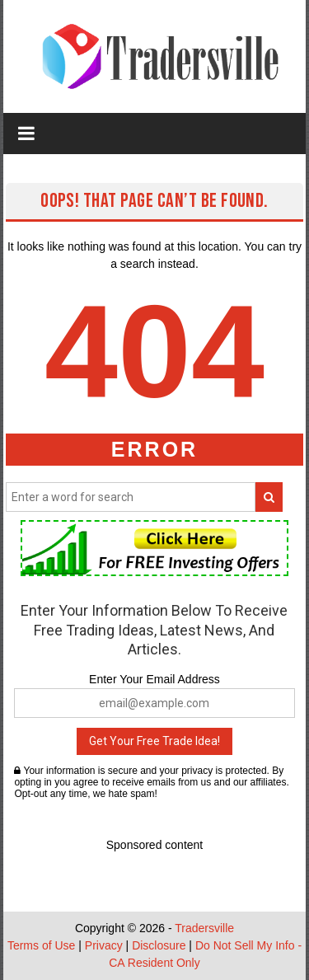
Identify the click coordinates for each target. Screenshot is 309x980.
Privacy (104, 945)
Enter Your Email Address (154, 679)
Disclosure (159, 945)
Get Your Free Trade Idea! (154, 741)
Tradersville (204, 928)
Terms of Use (41, 945)
